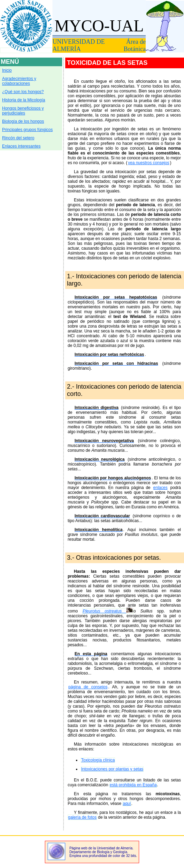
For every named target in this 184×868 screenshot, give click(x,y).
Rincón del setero (18, 138)
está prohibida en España (133, 785)
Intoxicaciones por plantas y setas (112, 769)
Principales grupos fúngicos (27, 130)
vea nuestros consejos (149, 163)
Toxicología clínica (98, 760)
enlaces (160, 488)
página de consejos (88, 687)
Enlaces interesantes (21, 146)
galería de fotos (82, 817)
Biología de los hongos (23, 121)
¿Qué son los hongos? (23, 92)
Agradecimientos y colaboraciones (19, 81)
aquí (127, 804)
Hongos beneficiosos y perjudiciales (23, 111)
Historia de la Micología (24, 100)
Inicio (7, 70)
